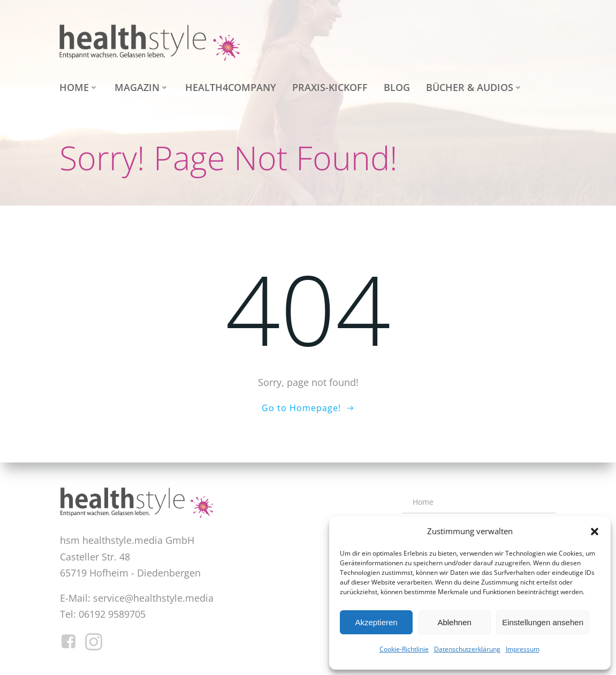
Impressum (523, 649)
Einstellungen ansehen (543, 622)
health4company (231, 87)
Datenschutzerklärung (467, 649)
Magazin (142, 87)
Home (79, 87)
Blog (397, 87)
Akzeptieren (376, 622)
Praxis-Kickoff (330, 87)
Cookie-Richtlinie (404, 649)
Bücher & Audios (474, 87)
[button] (595, 532)
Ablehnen (454, 622)
